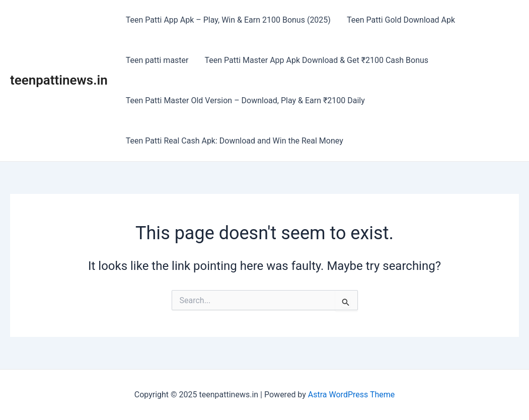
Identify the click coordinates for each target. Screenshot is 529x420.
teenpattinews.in (59, 80)
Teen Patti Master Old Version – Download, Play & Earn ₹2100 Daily (245, 100)
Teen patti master (157, 60)
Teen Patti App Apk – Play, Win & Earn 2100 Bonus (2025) (228, 20)
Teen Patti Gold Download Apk (401, 20)
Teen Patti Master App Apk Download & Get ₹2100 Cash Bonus (317, 60)
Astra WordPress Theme (351, 395)
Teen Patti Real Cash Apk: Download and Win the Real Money (235, 141)
